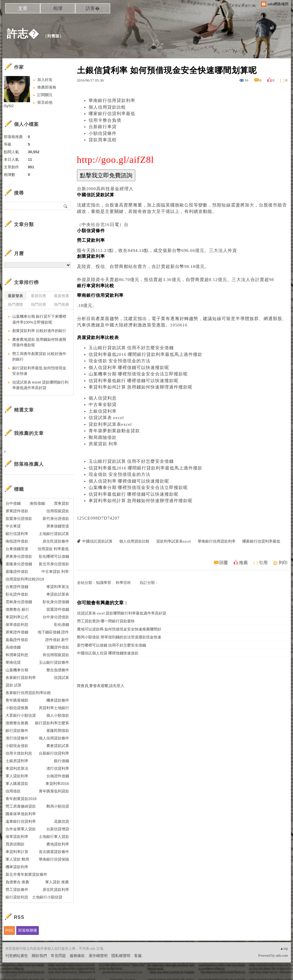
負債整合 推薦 (17, 882)
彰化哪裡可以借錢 (54, 556)
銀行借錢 (62, 761)
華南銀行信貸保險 (54, 859)
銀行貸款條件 (17, 731)
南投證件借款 (17, 541)
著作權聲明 (98, 956)
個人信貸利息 (103, 398)
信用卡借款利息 (19, 753)
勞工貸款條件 (17, 890)
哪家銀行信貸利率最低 (112, 114)
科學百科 (123, 583)
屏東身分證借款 (19, 556)
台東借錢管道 (17, 549)
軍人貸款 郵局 (17, 859)
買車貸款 (62, 503)
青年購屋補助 (17, 700)
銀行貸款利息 (17, 897)
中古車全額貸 (103, 405)
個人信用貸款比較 (107, 107)
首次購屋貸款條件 (54, 852)
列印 (283, 563)
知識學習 (103, 583)
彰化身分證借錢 (56, 602)
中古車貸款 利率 (55, 572)
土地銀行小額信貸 (47, 897)
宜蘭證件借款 (58, 647)
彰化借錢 (62, 625)
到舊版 (53, 36)
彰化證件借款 (17, 594)
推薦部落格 (47, 87)
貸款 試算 (14, 685)
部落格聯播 (28, 930)
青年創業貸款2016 (21, 799)
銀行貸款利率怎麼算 (52, 723)
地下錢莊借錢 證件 (53, 632)
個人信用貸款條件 (54, 738)
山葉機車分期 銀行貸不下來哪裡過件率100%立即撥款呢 (39, 319)
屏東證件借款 (17, 511)
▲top (284, 949)
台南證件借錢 (58, 776)
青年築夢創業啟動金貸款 (114, 431)
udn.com (282, 956)
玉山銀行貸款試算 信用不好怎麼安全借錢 (131, 348)
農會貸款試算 (58, 746)
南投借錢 (37, 503)
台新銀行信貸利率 (54, 753)
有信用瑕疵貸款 (56, 655)
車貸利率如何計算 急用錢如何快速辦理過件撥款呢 (141, 387)
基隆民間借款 (58, 731)
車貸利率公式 (17, 617)
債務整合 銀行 (17, 609)
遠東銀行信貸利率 (21, 821)
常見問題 (58, 956)
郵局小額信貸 (58, 806)
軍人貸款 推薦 (57, 882)
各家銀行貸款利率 (21, 678)
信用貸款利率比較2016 (25, 579)
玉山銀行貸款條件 (54, 662)
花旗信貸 (62, 821)
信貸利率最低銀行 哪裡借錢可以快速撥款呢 (134, 381)
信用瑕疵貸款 (58, 511)
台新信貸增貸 (58, 829)
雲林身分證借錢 (19, 602)
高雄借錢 (13, 647)
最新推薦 (62, 296)
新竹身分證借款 (56, 519)
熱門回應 (38, 304)
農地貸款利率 (58, 844)
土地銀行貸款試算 (54, 534)
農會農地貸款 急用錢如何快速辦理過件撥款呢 (39, 342)
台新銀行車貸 (103, 127)
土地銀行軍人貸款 (54, 837)
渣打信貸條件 (17, 738)
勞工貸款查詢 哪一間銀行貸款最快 (106, 621)
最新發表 (15, 296)
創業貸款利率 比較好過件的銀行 (39, 331)
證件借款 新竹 (57, 640)
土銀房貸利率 (17, 761)
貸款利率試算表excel (110, 424)
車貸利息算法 (17, 768)
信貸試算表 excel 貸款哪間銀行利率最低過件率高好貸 (122, 613)
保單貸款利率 (17, 837)
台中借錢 (13, 503)
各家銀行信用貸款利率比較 (28, 693)
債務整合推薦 (17, 723)
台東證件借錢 (17, 587)
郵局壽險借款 (103, 437)
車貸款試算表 (58, 594)
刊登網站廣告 (17, 956)
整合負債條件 (58, 670)
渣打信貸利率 (58, 768)
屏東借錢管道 (58, 526)
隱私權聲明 (121, 956)
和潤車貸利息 (17, 655)
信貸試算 (62, 678)
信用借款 (13, 791)
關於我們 (39, 956)
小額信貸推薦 (17, 708)
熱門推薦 (62, 304)
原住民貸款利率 (56, 890)
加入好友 (45, 80)
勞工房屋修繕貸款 (21, 806)
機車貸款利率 (17, 867)
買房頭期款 (15, 844)
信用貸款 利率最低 (53, 549)
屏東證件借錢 (17, 632)
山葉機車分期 (17, 670)
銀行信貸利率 (17, 534)
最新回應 (38, 296)
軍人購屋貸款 (17, 784)
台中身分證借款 (56, 617)
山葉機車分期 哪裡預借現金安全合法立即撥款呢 (138, 374)
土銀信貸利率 (103, 411)
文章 (23, 8)
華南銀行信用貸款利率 (112, 100)
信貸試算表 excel (106, 418)
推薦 (243, 563)
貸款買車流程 (103, 140)
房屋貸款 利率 (103, 444)
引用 (263, 563)
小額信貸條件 (103, 133)
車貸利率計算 (17, 852)
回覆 (224, 563)
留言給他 (45, 102)
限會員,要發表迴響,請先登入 (101, 686)
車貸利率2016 (57, 784)
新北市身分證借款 (54, 564)
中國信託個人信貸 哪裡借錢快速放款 (108, 653)
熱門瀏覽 (15, 304)
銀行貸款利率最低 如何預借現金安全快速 (39, 371)
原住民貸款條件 (56, 541)
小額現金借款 (17, 746)
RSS (9, 930)
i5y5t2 (9, 106)
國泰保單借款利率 (21, 814)
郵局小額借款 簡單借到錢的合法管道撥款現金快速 (119, 637)
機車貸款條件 (58, 700)
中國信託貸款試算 (97, 541)
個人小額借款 (58, 715)
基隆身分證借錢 (19, 564)
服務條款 (77, 956)
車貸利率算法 (58, 587)
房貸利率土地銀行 (54, 708)
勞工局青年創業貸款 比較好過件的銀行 (39, 357)
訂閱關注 (45, 95)
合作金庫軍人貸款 (21, 829)
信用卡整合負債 (105, 120)
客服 (138, 956)
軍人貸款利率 (17, 776)
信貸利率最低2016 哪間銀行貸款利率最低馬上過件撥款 (146, 354)
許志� (23, 34)
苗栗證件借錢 (58, 609)
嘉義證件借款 (17, 640)
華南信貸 (13, 662)
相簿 (58, 8)
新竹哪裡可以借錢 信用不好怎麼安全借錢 (112, 645)
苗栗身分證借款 (19, 519)
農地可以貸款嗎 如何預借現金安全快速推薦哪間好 (119, 629)
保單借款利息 (17, 625)
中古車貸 (13, 526)
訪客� (93, 8)
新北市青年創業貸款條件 (26, 874)
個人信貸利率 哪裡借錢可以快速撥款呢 (129, 368)
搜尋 (66, 206)
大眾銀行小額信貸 (21, 715)
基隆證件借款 (17, 572)
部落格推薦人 (29, 464)
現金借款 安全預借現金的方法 (120, 361)
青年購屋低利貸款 (54, 791)
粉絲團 (11, 975)
